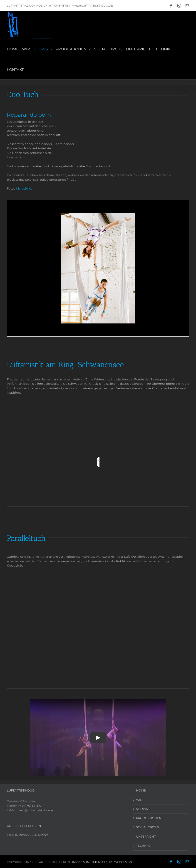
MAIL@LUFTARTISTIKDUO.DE (92, 6)
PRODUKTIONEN (149, 818)
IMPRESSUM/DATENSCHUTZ (92, 862)
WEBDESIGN (123, 862)
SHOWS (142, 809)
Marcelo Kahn (26, 188)
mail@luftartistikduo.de (35, 810)
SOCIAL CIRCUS (148, 827)
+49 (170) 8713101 (30, 806)
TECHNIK (143, 846)
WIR (139, 800)
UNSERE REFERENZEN (24, 826)
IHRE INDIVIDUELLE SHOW (27, 835)
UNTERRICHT (146, 836)
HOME (141, 790)
